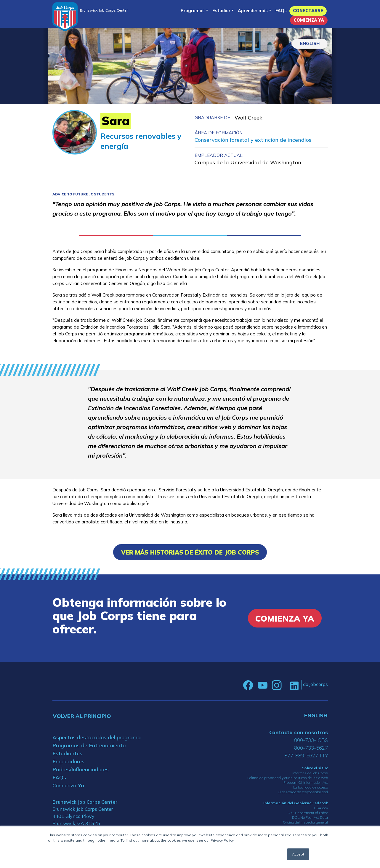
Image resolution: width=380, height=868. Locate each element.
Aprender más (253, 11)
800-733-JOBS (311, 740)
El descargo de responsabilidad (303, 792)
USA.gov (321, 808)
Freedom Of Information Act (306, 782)
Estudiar (221, 11)
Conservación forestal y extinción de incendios (253, 140)
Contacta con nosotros (299, 732)
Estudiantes (67, 753)
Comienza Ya (309, 20)
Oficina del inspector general (305, 822)
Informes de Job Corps (310, 773)
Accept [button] (298, 854)
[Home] (65, 17)
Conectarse (308, 11)
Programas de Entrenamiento (89, 745)
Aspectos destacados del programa (97, 737)
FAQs (281, 11)
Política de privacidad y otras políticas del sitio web (288, 778)
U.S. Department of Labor (308, 813)
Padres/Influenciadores (81, 769)
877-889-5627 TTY (306, 755)
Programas (193, 11)
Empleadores (68, 761)
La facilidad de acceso (311, 787)
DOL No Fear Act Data (310, 817)
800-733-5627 (311, 748)
